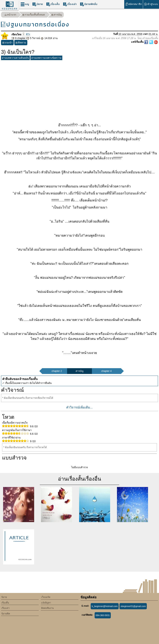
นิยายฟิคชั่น (89, 4)
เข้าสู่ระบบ (151, 4)
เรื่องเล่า (70, 4)
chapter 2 (57, 371)
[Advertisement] (79, 91)
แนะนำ (7, 43)
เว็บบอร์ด (46, 597)
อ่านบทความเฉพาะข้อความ (46, 58)
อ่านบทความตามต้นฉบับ (15, 58)
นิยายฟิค (6, 614)
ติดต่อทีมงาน (48, 608)
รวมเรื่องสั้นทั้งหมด (34, 15)
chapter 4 (106, 371)
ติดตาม (21, 43)
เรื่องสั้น (53, 4)
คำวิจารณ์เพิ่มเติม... (79, 407)
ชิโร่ (26, 35)
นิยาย (38, 4)
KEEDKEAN (10, 9)
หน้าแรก (10, 15)
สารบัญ (57, 15)
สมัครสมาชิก (133, 4)
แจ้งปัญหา (46, 603)
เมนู (25, 4)
